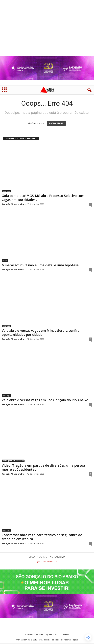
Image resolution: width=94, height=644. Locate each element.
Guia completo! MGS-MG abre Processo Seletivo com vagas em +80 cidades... (43, 198)
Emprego (6, 191)
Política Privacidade (34, 635)
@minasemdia (47, 561)
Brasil (5, 260)
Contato (65, 635)
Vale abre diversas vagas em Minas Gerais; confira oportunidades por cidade (41, 333)
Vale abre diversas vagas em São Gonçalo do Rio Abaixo (45, 400)
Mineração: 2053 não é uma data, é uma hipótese (40, 265)
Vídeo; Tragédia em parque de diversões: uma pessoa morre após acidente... (43, 467)
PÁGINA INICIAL (56, 123)
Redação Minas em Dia (13, 204)
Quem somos (52, 635)
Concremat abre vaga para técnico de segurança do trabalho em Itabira (42, 537)
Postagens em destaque (13, 461)
